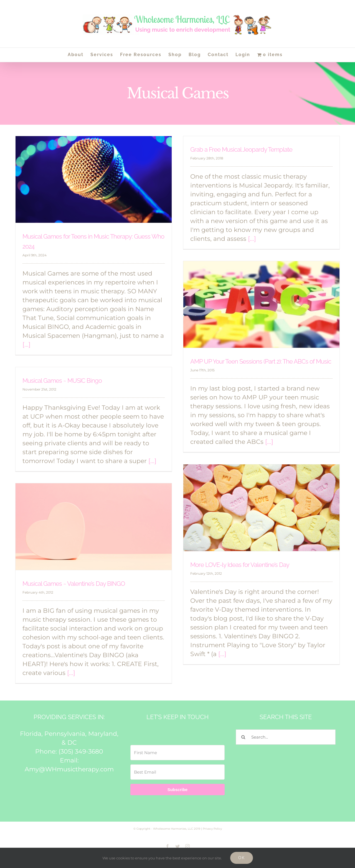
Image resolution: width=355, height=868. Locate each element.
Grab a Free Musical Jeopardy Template (241, 149)
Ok (242, 858)
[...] (26, 345)
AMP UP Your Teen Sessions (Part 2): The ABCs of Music (261, 361)
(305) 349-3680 (81, 751)
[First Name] (177, 753)
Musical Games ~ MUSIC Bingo (62, 381)
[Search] (243, 737)
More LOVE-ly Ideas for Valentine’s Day (240, 565)
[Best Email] (177, 772)
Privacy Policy (212, 829)
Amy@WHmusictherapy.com (69, 769)
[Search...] (286, 737)
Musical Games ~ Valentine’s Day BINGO (74, 584)
